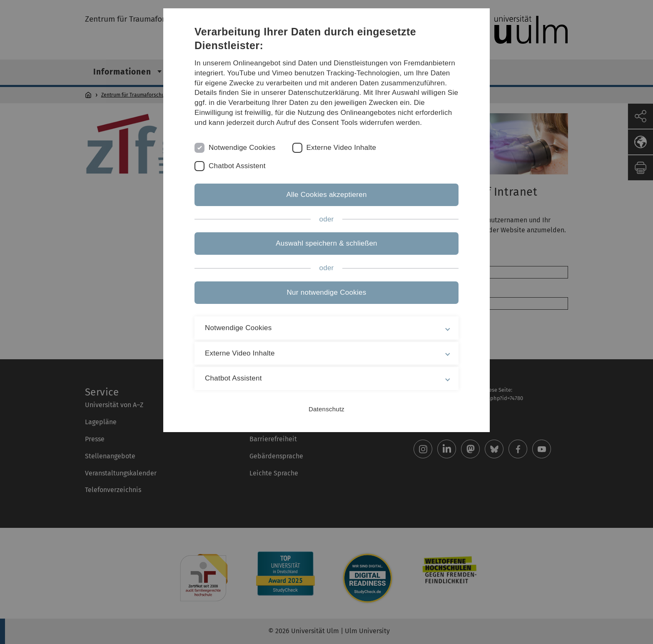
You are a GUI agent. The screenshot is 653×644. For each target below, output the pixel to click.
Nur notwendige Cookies (327, 292)
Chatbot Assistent (237, 166)
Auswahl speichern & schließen (326, 243)
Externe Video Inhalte (341, 148)
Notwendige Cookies (242, 148)
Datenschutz (326, 409)
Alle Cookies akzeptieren (326, 195)
